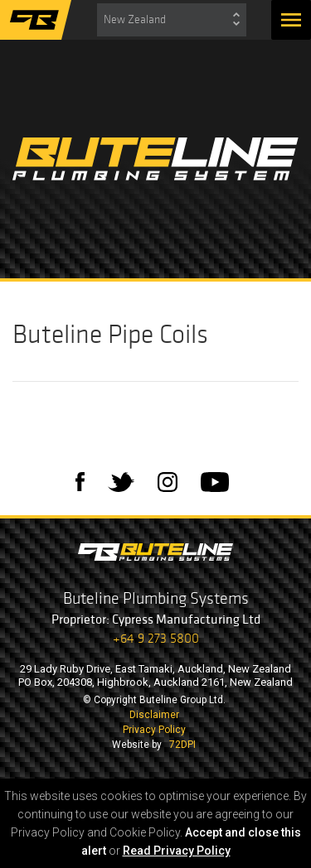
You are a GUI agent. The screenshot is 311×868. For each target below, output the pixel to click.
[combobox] (172, 20)
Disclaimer (154, 715)
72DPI (182, 745)
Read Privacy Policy (177, 851)
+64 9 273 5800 (156, 638)
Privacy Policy (154, 730)
